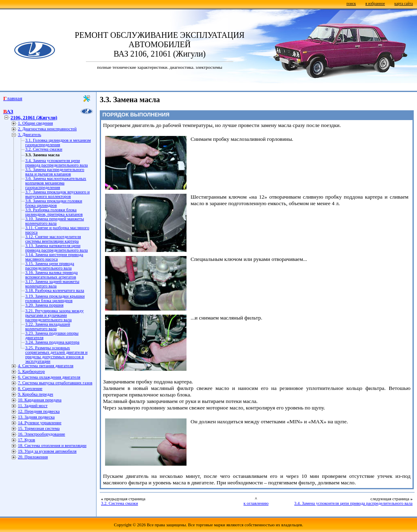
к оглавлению (256, 503)
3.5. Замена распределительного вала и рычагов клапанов (55, 172)
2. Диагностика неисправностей (47, 129)
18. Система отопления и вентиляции (52, 446)
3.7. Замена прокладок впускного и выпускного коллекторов (57, 194)
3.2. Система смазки (44, 149)
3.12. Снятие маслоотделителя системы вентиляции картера (53, 239)
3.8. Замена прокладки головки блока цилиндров (54, 203)
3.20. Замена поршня (44, 305)
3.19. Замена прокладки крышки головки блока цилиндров (55, 298)
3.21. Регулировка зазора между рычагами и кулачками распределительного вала (55, 315)
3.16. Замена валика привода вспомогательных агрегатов (52, 275)
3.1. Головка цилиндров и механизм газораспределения (58, 142)
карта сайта (404, 4)
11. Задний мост (33, 406)
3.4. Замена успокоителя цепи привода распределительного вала (57, 163)
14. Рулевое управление (40, 423)
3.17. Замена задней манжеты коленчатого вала (52, 284)
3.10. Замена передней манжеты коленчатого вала (55, 221)
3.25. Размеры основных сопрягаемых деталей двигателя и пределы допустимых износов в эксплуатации (56, 355)
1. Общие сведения (35, 123)
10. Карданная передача (40, 400)
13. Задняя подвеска (36, 417)
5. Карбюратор (31, 371)
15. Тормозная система (39, 428)
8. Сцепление (30, 389)
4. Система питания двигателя (46, 366)
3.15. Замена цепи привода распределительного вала (50, 266)
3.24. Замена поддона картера (52, 342)
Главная (13, 98)
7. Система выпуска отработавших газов (55, 383)
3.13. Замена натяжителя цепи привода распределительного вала (57, 248)
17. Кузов (26, 440)
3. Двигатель (30, 135)
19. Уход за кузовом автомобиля (47, 451)
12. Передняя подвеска (39, 411)
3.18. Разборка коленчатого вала (55, 290)
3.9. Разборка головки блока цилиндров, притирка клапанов (54, 212)
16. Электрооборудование (42, 434)
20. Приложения (33, 457)
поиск (351, 4)
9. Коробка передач (35, 394)
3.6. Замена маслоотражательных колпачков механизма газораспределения (56, 183)
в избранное (375, 4)
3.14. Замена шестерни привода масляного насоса (54, 257)
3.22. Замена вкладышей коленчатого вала (48, 326)
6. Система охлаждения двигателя (49, 377)
